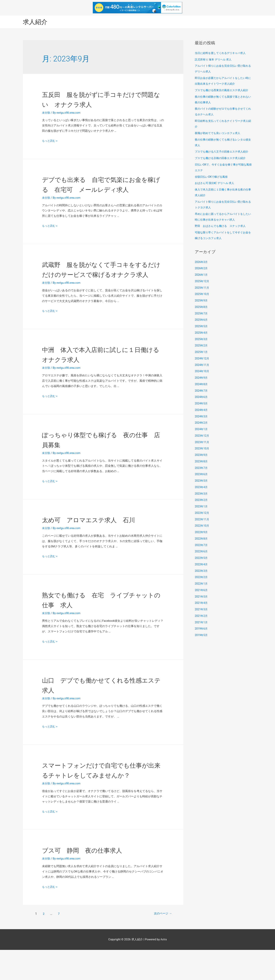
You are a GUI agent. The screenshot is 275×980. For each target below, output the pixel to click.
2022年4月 (202, 565)
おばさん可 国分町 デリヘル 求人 (216, 184)
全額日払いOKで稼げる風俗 (212, 177)
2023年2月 (202, 500)
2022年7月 (202, 545)
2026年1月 (202, 275)
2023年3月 (202, 494)
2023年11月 (203, 443)
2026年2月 (202, 269)
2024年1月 (202, 430)
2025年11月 (203, 288)
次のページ (160, 944)
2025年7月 (202, 314)
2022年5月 (202, 558)
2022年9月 (202, 533)
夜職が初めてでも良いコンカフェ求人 (219, 133)
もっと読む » (50, 141)
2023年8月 (202, 462)
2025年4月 (202, 333)
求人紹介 (36, 22)
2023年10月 (203, 449)
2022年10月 (203, 526)
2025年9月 (202, 301)
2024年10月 (203, 372)
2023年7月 (202, 468)
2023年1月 (202, 507)
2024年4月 (202, 410)
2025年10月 (203, 295)
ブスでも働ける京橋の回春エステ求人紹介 (222, 158)
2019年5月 (202, 635)
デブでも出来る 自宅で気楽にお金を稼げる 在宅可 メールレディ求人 (100, 190)
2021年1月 (202, 623)
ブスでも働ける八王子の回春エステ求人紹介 (223, 152)
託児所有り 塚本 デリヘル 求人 (214, 60)
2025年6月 (202, 320)
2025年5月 (202, 327)
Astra (164, 970)
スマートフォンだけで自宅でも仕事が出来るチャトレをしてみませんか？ (100, 795)
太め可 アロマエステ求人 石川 (100, 540)
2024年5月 (202, 404)
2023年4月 (202, 488)
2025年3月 (202, 340)
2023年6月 (202, 475)
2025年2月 (202, 346)
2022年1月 (202, 584)
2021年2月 (202, 616)
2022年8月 (202, 539)
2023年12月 (203, 436)
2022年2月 (202, 578)
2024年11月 (203, 365)
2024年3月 (202, 417)
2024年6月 (202, 398)
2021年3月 (202, 610)
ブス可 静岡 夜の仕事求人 (92, 880)
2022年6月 (202, 552)
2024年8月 (202, 385)
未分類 (46, 113)
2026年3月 (202, 262)
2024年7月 (202, 391)
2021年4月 (202, 603)
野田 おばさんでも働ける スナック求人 (222, 227)
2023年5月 (202, 481)
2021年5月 (202, 597)
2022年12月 (203, 513)
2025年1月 (202, 352)
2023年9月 (202, 455)
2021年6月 (202, 590)
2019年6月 (202, 629)
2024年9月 (202, 378)
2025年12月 (203, 282)
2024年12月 (203, 359)
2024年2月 (202, 423)
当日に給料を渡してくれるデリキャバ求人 (222, 53)
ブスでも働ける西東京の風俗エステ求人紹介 (223, 91)
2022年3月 (202, 571)
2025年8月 (202, 307)
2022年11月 (203, 520)
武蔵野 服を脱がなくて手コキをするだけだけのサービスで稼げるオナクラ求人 (101, 285)
